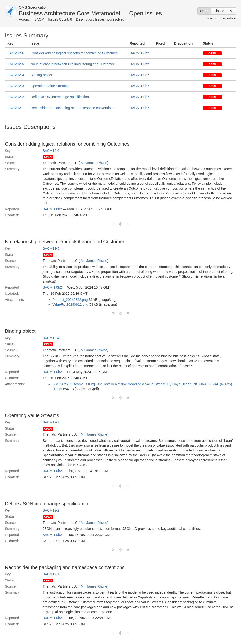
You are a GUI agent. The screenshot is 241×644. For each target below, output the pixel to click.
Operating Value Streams (49, 86)
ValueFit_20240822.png (70, 304)
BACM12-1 (16, 108)
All (232, 11)
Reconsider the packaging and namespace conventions (72, 108)
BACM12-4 (16, 75)
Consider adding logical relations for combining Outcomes (74, 53)
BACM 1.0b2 (139, 53)
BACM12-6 (16, 53)
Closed (219, 11)
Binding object (41, 75)
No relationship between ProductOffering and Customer (72, 64)
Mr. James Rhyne (94, 163)
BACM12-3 (16, 86)
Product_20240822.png (70, 300)
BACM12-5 (16, 64)
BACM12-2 (16, 97)
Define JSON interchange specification (60, 97)
